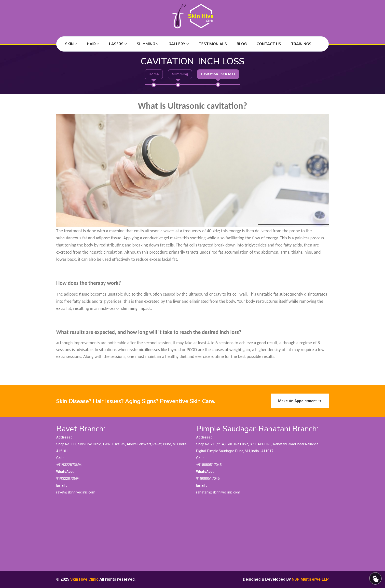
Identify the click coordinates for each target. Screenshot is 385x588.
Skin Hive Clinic (84, 579)
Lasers (118, 44)
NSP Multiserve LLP (310, 579)
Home (154, 74)
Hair (93, 44)
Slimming (148, 44)
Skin (71, 44)
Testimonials (213, 44)
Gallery (179, 44)
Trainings (301, 44)
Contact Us (269, 44)
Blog (242, 44)
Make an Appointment (300, 401)
